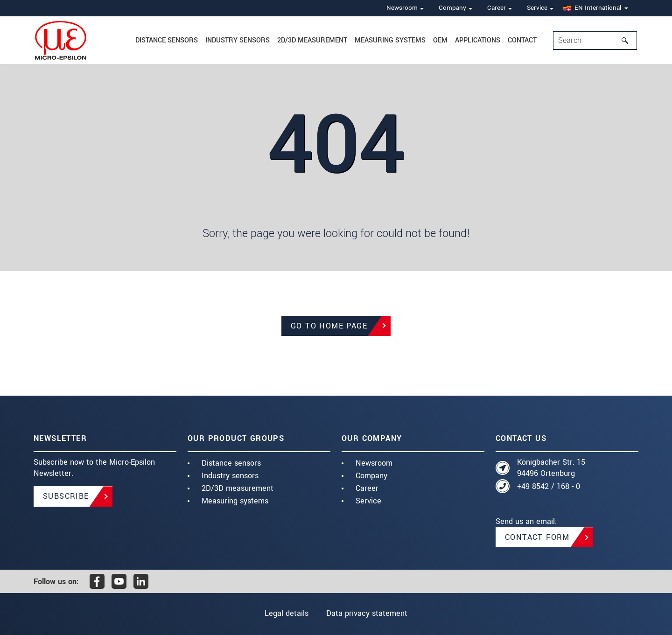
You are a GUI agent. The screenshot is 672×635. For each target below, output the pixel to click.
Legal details (287, 613)
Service (368, 501)
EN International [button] (592, 8)
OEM (440, 40)
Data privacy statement (367, 613)
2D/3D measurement (312, 40)
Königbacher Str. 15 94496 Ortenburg (551, 468)
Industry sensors (238, 40)
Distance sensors (231, 463)
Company (371, 476)
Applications (478, 40)
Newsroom (374, 463)
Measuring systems (390, 40)
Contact (522, 40)
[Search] (628, 41)
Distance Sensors (167, 40)
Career (367, 488)
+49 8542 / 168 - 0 (549, 486)
